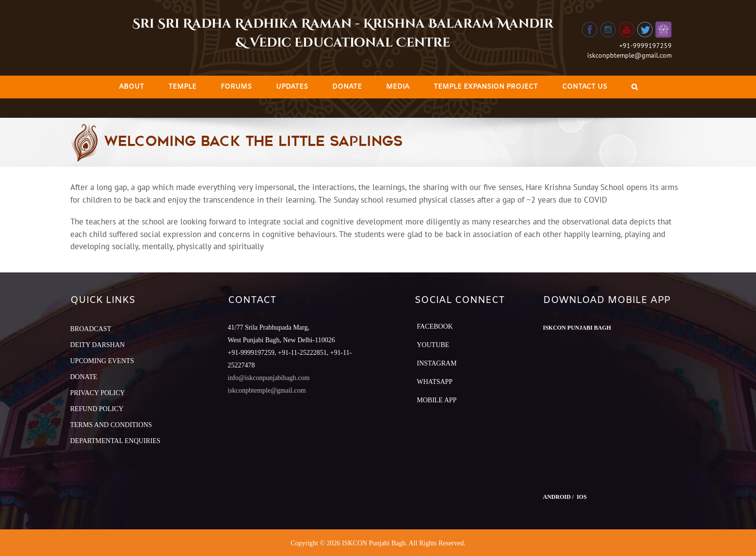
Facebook (435, 326)
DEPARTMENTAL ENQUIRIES (115, 441)
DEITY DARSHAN (98, 345)
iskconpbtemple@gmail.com (629, 55)
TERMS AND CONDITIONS (111, 425)
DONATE (84, 377)
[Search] (635, 87)
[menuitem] (131, 87)
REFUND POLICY (97, 409)
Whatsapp (435, 382)
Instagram (437, 363)
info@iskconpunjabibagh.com (269, 378)
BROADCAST (91, 329)
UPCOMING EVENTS (102, 361)
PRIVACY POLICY (98, 393)
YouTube (433, 345)
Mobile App (437, 400)
